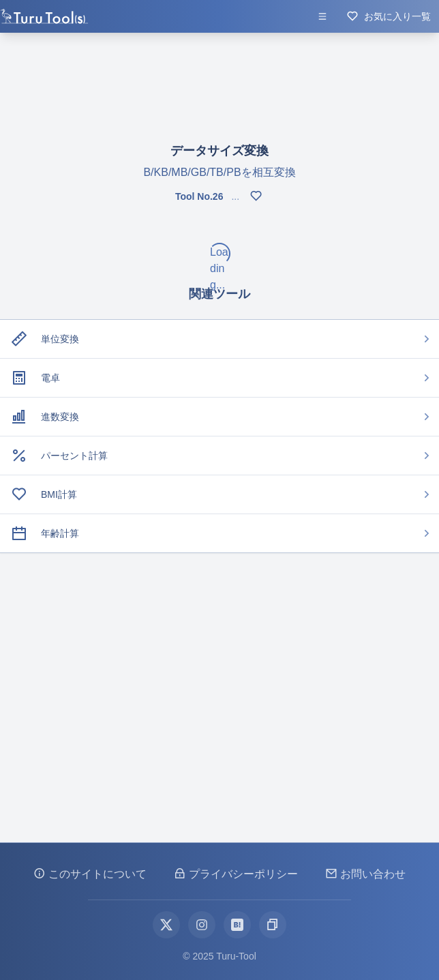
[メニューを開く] (322, 16)
